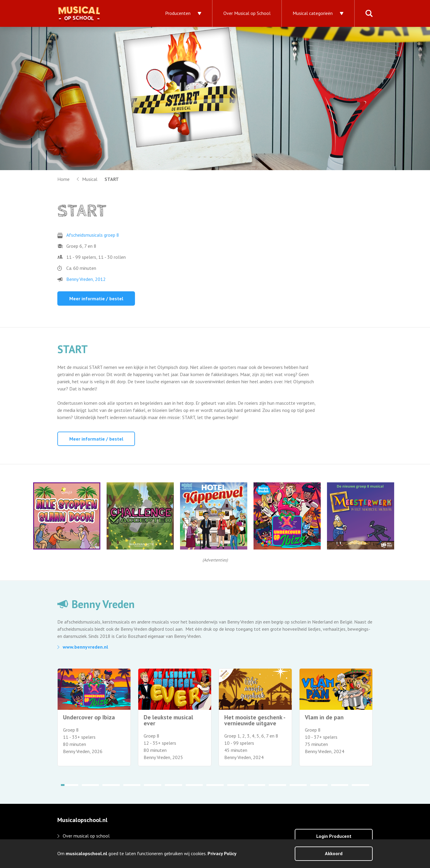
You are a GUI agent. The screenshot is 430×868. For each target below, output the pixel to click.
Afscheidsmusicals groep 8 (93, 235)
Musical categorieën (313, 13)
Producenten (178, 13)
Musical (90, 179)
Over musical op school (86, 836)
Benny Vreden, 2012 (86, 279)
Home (63, 179)
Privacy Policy (222, 853)
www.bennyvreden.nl (85, 647)
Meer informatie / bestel (96, 298)
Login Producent (334, 836)
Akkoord (334, 853)
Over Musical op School (247, 13)
